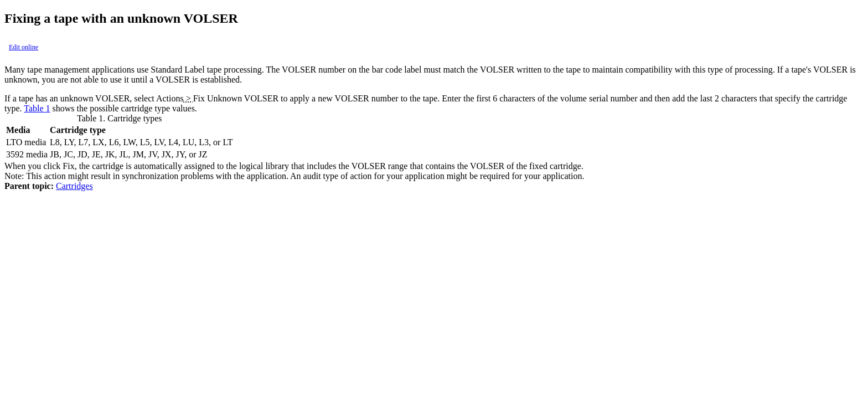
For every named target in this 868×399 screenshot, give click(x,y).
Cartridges (74, 186)
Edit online (24, 47)
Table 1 (37, 108)
